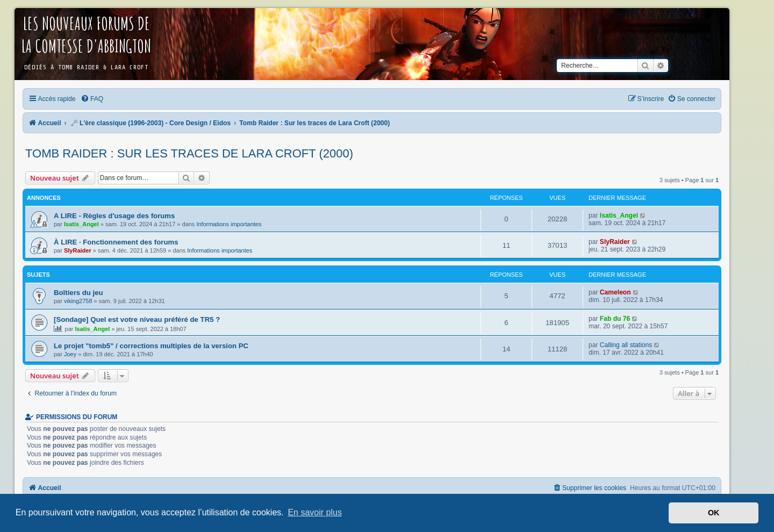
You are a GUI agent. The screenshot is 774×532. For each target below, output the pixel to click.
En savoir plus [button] (315, 512)
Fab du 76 (615, 319)
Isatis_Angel (81, 224)
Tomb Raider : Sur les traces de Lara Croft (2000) (189, 153)
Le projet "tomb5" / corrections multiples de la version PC (151, 346)
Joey (70, 354)
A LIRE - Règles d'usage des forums (114, 216)
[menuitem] (92, 99)
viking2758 (78, 301)
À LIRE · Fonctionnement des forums (116, 242)
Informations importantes (229, 224)
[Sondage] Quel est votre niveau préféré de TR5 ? (137, 319)
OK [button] (714, 513)
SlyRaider (78, 250)
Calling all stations (626, 345)
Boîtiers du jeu (78, 293)
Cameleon (615, 292)
